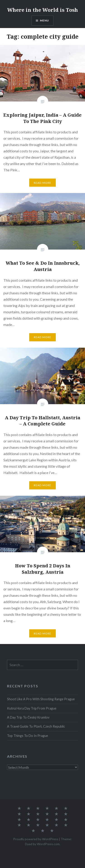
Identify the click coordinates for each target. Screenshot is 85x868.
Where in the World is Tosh (43, 10)
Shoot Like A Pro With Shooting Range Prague (41, 699)
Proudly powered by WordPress (36, 839)
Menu (45, 20)
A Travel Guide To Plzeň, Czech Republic (36, 726)
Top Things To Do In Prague (28, 736)
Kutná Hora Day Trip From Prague (32, 708)
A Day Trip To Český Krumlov (28, 717)
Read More (43, 183)
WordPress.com (48, 844)
